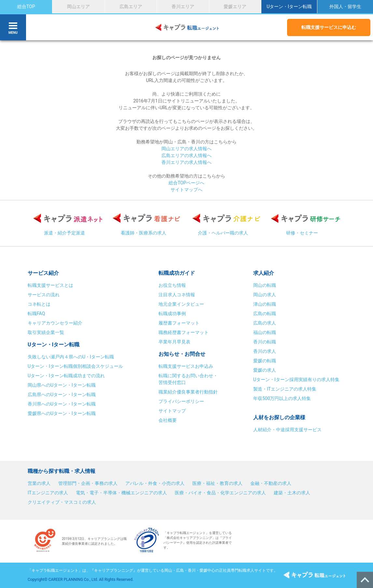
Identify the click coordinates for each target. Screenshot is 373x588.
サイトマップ (172, 411)
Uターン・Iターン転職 (289, 7)
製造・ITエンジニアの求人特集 (285, 389)
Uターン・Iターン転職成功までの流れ (66, 376)
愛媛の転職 (265, 361)
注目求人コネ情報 (177, 295)
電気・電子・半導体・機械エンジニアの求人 (121, 493)
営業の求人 (39, 483)
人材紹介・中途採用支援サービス (287, 430)
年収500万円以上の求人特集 (282, 398)
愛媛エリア (235, 7)
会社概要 (168, 420)
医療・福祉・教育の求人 (217, 483)
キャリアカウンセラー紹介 (55, 323)
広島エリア (131, 7)
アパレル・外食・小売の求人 (155, 483)
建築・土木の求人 (292, 493)
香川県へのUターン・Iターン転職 (62, 404)
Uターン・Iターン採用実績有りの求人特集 (296, 380)
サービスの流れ (44, 295)
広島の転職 (265, 314)
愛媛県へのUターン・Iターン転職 (62, 413)
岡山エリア (78, 7)
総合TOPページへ (187, 183)
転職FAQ (36, 314)
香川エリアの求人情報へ (186, 162)
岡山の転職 (265, 285)
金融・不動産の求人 (271, 483)
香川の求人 (265, 351)
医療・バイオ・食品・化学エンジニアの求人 (220, 493)
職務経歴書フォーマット (184, 332)
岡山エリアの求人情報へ (186, 149)
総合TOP (26, 7)
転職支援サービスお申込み (186, 366)
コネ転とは (39, 304)
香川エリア (183, 7)
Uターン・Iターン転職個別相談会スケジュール (75, 366)
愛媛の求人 (265, 370)
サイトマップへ (186, 190)
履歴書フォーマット (179, 323)
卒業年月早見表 (175, 342)
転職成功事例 (172, 314)
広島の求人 (265, 323)
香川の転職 (265, 342)
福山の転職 (265, 332)
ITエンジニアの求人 (48, 493)
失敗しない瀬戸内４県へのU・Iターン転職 (71, 357)
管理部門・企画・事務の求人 (88, 483)
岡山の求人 (265, 295)
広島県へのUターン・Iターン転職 (62, 394)
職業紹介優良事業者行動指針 (188, 392)
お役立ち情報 (172, 285)
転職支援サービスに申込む (329, 27)
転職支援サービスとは (50, 285)
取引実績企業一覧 (46, 332)
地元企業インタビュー (181, 304)
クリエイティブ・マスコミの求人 (62, 502)
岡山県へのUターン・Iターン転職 (62, 385)
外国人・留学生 (345, 7)
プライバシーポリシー (181, 401)
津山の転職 (265, 304)
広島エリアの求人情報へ (186, 155)
